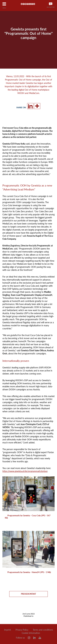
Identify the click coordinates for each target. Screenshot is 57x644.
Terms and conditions (43, 630)
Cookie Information (31, 633)
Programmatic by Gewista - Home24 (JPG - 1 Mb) (29, 572)
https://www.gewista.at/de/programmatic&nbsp (25, 471)
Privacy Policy (22, 630)
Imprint (8, 630)
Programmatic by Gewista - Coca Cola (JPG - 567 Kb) (28, 517)
